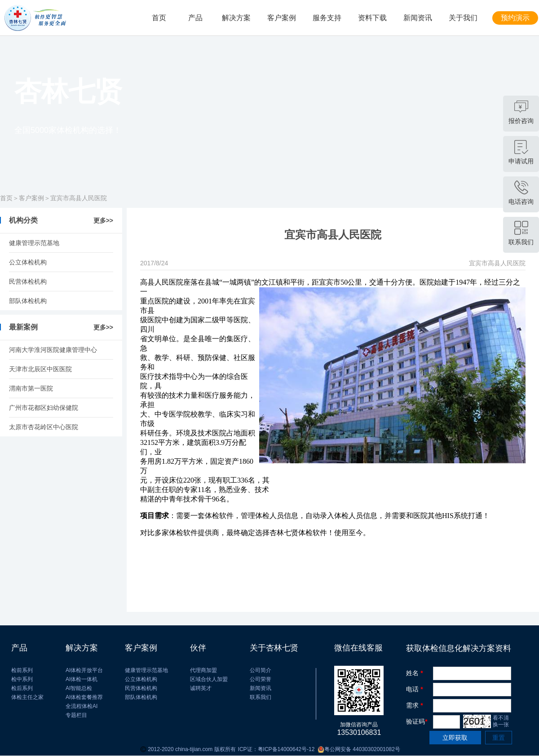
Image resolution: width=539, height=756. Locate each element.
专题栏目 (76, 715)
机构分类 (23, 220)
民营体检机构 (28, 281)
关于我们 (463, 18)
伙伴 (198, 648)
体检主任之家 (27, 697)
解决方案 (236, 18)
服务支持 (327, 18)
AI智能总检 (79, 688)
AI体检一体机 (82, 679)
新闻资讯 (418, 18)
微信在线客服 (358, 648)
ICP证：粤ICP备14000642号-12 (276, 749)
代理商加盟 (203, 670)
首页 (159, 18)
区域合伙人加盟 (209, 679)
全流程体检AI (82, 706)
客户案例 (282, 18)
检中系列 (22, 679)
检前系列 (22, 670)
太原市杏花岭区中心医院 (44, 427)
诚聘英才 (201, 688)
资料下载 (372, 18)
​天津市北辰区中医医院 (40, 369)
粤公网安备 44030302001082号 (357, 749)
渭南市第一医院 (31, 388)
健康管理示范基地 (34, 243)
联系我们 (261, 697)
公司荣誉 (261, 679)
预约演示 (515, 18)
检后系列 (22, 688)
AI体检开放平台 (84, 670)
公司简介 (261, 670)
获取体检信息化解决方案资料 (459, 648)
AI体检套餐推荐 (84, 697)
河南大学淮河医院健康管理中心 (53, 350)
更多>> (103, 220)
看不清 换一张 (501, 721)
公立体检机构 (28, 262)
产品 (195, 18)
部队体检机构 (28, 301)
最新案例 (23, 327)
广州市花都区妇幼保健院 (44, 408)
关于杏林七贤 (274, 648)
